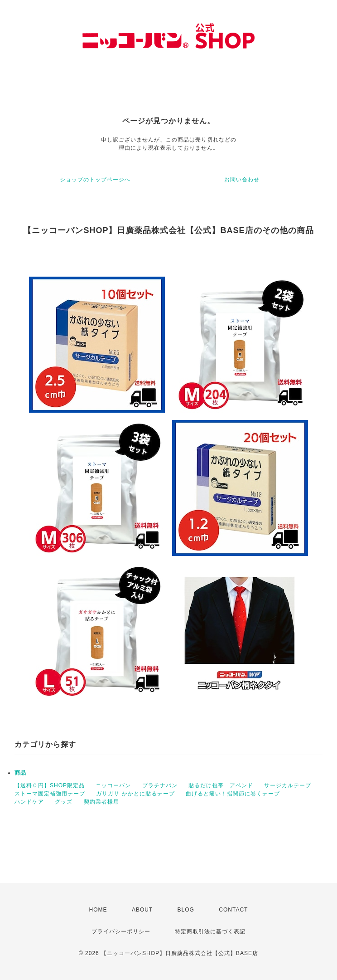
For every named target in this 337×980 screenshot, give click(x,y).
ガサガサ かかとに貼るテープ (135, 794)
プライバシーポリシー (121, 931)
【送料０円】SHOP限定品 (50, 785)
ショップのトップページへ (95, 180)
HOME (98, 910)
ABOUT (142, 910)
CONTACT (233, 910)
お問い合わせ (242, 180)
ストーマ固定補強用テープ (50, 794)
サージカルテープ (288, 785)
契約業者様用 (101, 802)
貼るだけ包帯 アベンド (221, 785)
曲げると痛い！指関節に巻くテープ (233, 794)
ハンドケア (29, 802)
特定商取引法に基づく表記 (210, 931)
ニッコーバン (113, 785)
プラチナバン (160, 785)
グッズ (64, 802)
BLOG (186, 910)
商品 (20, 773)
